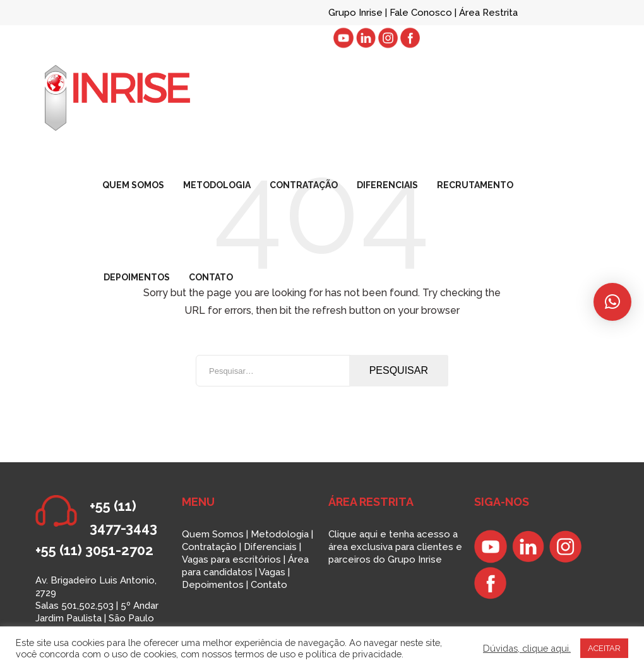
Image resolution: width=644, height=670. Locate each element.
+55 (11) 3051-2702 (94, 550)
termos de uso (265, 654)
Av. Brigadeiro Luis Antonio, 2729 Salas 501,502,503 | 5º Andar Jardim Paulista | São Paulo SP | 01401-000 (97, 606)
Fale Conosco (422, 13)
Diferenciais (270, 547)
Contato (269, 585)
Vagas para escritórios (231, 559)
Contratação (209, 547)
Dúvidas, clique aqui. (527, 648)
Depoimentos (213, 585)
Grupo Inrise (355, 13)
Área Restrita (488, 13)
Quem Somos (213, 534)
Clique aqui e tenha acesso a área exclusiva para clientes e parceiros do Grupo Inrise (395, 547)
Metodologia (280, 534)
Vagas (272, 572)
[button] (612, 302)
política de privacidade (354, 654)
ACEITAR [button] (604, 648)
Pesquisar (399, 370)
